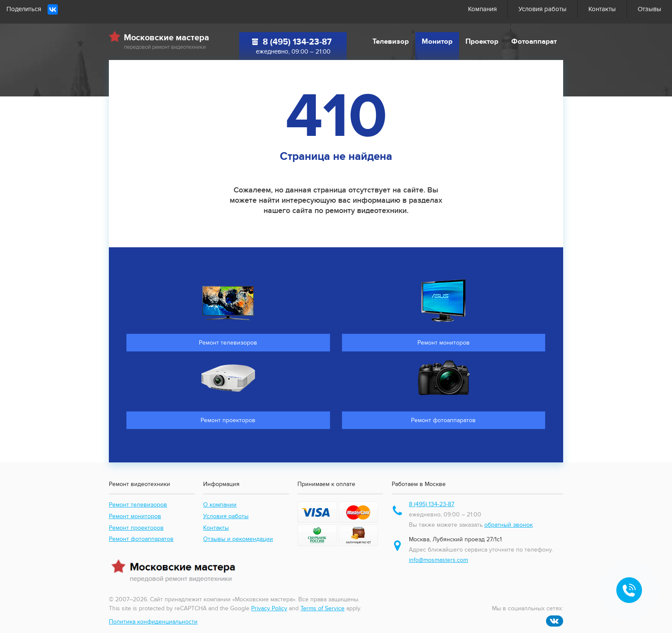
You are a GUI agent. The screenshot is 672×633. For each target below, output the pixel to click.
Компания (482, 9)
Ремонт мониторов (135, 516)
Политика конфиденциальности (153, 622)
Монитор (437, 42)
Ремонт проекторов (136, 528)
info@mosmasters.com (438, 560)
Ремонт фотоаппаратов (141, 539)
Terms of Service (322, 608)
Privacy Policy (269, 608)
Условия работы (543, 9)
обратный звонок (508, 525)
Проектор (482, 42)
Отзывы (649, 9)
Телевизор (391, 42)
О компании (220, 505)
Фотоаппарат (534, 42)
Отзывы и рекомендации (238, 539)
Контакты (602, 9)
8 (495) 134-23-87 (297, 42)
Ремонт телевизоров (138, 505)
